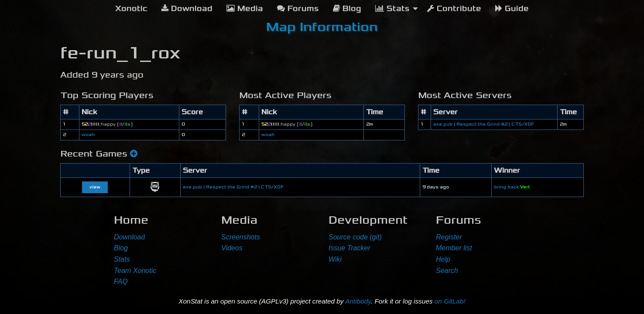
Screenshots (241, 237)
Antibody (358, 301)
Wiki (335, 259)
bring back (512, 187)
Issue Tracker (349, 248)
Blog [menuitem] (347, 9)
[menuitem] (131, 9)
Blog (121, 248)
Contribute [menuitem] (454, 9)
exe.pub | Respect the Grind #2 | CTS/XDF (484, 124)
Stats (122, 259)
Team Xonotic (135, 271)
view (95, 187)
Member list (454, 248)
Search (447, 271)
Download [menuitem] (187, 9)
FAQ (121, 282)
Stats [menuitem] (392, 9)
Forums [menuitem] (298, 9)
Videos (232, 248)
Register (449, 237)
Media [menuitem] (245, 9)
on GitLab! (450, 301)
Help (443, 259)
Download (129, 237)
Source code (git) (355, 237)
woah (88, 135)
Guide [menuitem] (512, 9)
